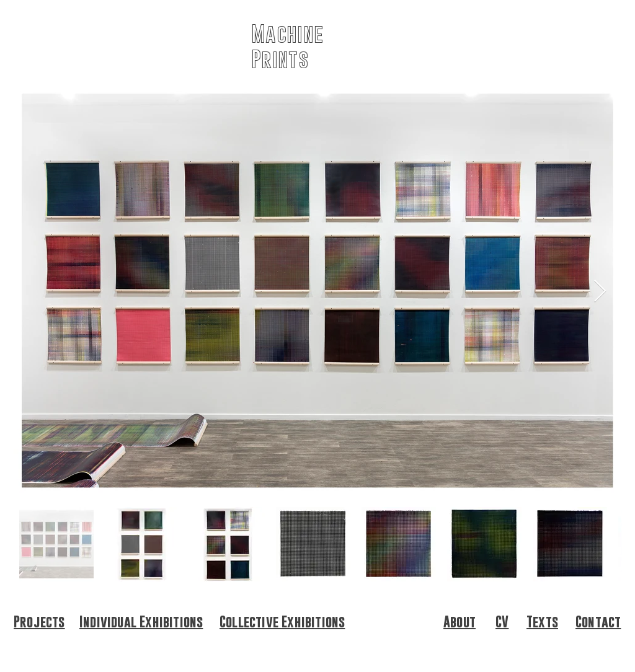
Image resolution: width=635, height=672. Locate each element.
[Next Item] (600, 292)
